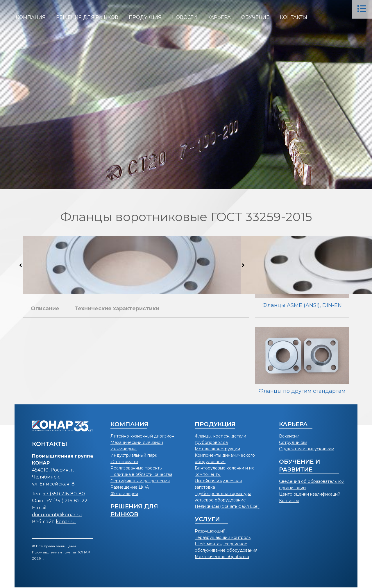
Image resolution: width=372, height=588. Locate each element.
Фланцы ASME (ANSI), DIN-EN (302, 305)
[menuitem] (31, 17)
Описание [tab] (45, 309)
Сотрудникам (293, 442)
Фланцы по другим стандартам (302, 391)
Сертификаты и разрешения (140, 481)
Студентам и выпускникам (307, 449)
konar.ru (66, 522)
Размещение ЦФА (130, 487)
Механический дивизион (137, 442)
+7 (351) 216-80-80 (64, 494)
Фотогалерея (124, 494)
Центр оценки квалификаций (310, 494)
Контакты (289, 501)
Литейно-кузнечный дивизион (142, 436)
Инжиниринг (124, 449)
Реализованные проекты (136, 468)
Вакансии (289, 436)
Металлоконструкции (217, 449)
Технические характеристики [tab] (117, 309)
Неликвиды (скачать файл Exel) (227, 506)
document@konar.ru (57, 515)
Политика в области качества (141, 474)
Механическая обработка (222, 557)
